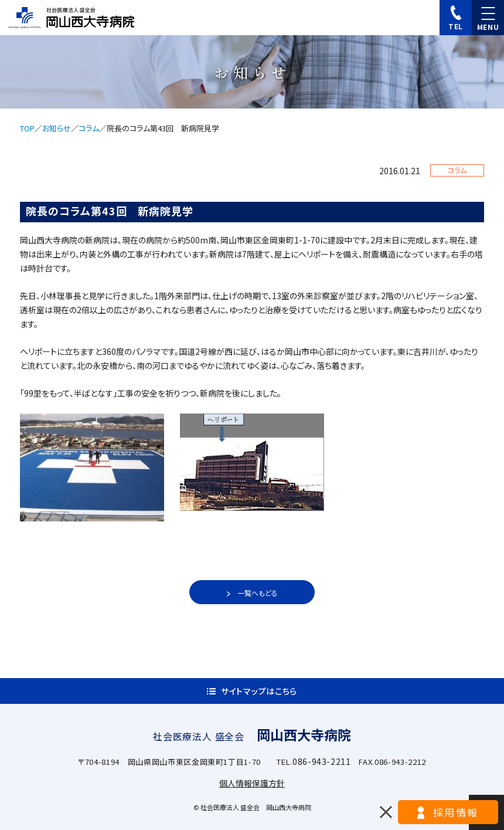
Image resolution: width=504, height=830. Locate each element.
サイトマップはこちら (259, 691)
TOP (27, 128)
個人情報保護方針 (252, 783)
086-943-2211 (322, 761)
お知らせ (57, 128)
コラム (89, 128)
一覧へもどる (258, 593)
